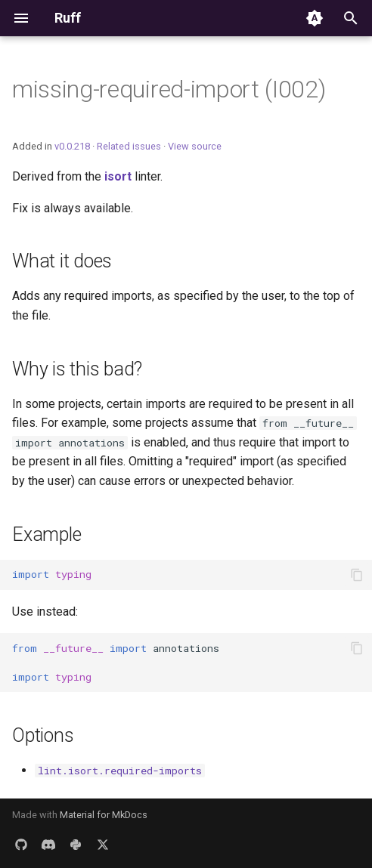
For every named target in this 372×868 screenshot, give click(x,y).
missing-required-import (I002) (169, 89)
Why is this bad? (77, 369)
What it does (62, 261)
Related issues (129, 146)
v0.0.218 (72, 146)
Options (43, 735)
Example (46, 534)
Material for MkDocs (104, 815)
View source (195, 146)
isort (118, 176)
